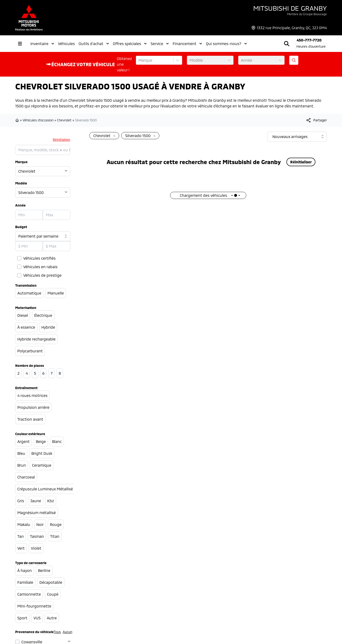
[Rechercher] (287, 44)
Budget (21, 227)
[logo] (29, 18)
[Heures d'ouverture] (311, 46)
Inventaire (42, 44)
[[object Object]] (316, 120)
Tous (57, 632)
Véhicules (66, 44)
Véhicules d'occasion (38, 120)
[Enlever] (113, 136)
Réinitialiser (62, 140)
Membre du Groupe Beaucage (307, 14)
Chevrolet (64, 120)
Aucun (67, 632)
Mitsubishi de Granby (290, 8)
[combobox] (139, 60)
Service (160, 44)
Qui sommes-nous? (226, 44)
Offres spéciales (130, 44)
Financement (187, 44)
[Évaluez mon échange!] (294, 60)
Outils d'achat (94, 44)
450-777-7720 (309, 40)
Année (20, 205)
